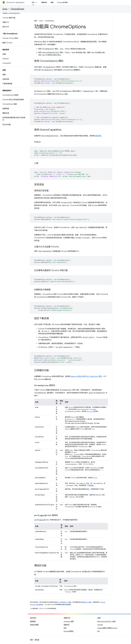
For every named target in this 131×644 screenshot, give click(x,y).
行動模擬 (90, 485)
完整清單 (98, 136)
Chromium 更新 (69, 621)
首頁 (36, 21)
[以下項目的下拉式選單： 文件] (37, 2)
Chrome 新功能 (62, 2)
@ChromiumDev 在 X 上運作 (107, 621)
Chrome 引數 (91, 411)
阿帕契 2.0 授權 (87, 602)
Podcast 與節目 (69, 631)
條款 (31, 640)
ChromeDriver (17, 9)
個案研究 (44, 2)
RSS (99, 631)
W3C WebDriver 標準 (94, 376)
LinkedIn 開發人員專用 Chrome (107, 628)
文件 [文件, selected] (33, 2)
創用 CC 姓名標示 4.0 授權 (63, 602)
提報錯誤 (33, 621)
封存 (65, 628)
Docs (5, 9)
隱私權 (37, 640)
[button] (13, 43)
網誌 (52, 2)
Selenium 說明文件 (77, 376)
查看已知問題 (34, 625)
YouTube (100, 625)
